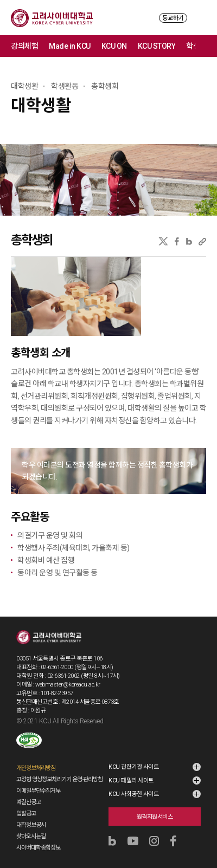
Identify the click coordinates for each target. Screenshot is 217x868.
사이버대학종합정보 (38, 848)
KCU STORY (157, 46)
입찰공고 (26, 814)
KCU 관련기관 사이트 (133, 767)
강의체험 (24, 46)
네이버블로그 (189, 241)
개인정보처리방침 (36, 768)
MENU (201, 18)
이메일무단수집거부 (38, 791)
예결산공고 (28, 802)
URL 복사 (202, 241)
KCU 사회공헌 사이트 (133, 794)
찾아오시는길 (31, 836)
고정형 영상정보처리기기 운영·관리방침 (59, 779)
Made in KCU (70, 46)
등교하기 (173, 18)
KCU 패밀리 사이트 (131, 780)
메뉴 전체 (206, 46)
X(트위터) (163, 241)
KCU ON (114, 46)
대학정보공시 (31, 825)
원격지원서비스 (155, 817)
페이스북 (177, 241)
